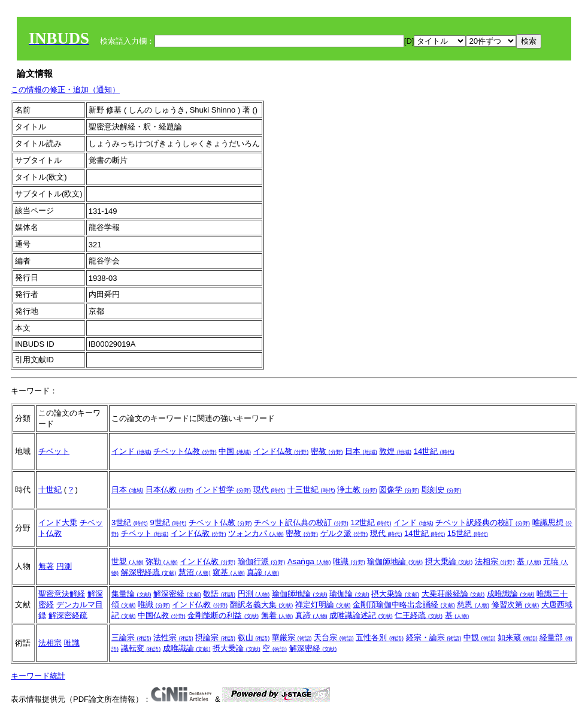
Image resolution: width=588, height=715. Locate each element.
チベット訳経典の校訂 (483, 522)
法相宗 (495, 561)
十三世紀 (311, 490)
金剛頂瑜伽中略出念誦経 (404, 605)
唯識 (349, 561)
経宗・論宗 (434, 637)
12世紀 (371, 522)
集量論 (131, 594)
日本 (361, 451)
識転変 (141, 648)
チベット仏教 (185, 451)
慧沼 (195, 572)
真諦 (263, 572)
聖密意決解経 (62, 594)
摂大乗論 (449, 561)
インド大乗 (58, 522)
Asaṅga (309, 561)
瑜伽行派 (262, 561)
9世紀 (168, 522)
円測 (64, 566)
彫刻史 (442, 490)
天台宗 (334, 637)
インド (131, 451)
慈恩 (473, 605)
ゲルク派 (344, 533)
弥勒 (162, 561)
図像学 (399, 490)
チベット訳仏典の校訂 (301, 522)
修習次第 (516, 605)
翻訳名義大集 (262, 605)
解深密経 (177, 594)
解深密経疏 (149, 572)
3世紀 (130, 522)
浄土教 (357, 490)
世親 (128, 561)
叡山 (254, 637)
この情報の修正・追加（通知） (65, 90)
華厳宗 (292, 637)
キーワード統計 (38, 676)
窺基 (229, 572)
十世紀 (50, 490)
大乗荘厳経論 (453, 594)
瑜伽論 (349, 594)
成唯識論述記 (361, 615)
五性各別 (380, 637)
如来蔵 (518, 637)
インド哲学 (223, 490)
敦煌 (395, 451)
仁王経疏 (419, 615)
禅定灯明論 (323, 605)
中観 (480, 637)
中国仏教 (162, 615)
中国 (235, 451)
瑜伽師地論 (395, 561)
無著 (46, 566)
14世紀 (434, 451)
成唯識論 (511, 594)
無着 (277, 615)
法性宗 (173, 637)
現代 (269, 490)
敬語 (219, 594)
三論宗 (131, 637)
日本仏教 (169, 490)
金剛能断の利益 (223, 615)
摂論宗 (215, 637)
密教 (327, 451)
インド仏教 (281, 451)
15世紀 (468, 533)
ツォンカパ (256, 533)
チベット (54, 451)
